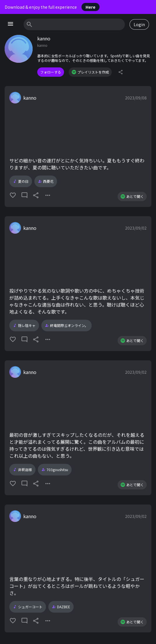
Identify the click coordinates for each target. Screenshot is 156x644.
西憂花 (46, 181)
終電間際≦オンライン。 (67, 325)
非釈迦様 (22, 470)
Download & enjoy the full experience (52, 7)
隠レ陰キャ (24, 325)
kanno (30, 98)
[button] (78, 146)
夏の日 (21, 181)
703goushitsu (55, 470)
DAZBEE (61, 607)
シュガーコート (28, 607)
